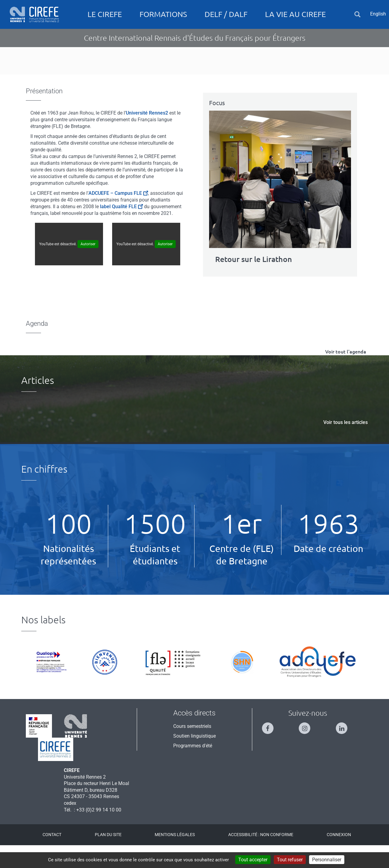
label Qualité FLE (121, 229)
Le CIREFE (105, 14)
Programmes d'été (193, 768)
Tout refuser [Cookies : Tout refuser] (290, 860)
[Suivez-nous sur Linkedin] (345, 748)
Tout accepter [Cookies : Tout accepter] (253, 860)
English (378, 14)
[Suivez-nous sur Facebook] (271, 748)
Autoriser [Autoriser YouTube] (88, 267)
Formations (163, 14)
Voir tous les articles (346, 445)
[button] (357, 14)
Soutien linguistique (194, 758)
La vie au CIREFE (295, 14)
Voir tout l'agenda (346, 374)
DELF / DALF (226, 14)
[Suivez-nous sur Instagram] (308, 748)
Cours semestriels (192, 749)
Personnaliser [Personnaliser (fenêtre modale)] (327, 860)
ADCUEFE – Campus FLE (118, 216)
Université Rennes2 (147, 135)
